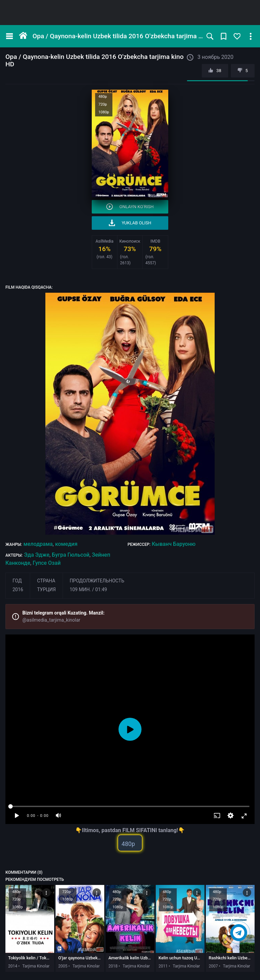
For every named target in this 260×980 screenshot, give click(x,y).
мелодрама (38, 544)
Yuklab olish (130, 223)
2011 (163, 966)
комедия (66, 544)
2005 (63, 966)
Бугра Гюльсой (71, 555)
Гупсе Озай (47, 563)
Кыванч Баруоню (174, 544)
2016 (18, 589)
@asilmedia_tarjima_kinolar (51, 620)
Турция (46, 589)
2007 (213, 966)
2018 (113, 966)
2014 (13, 966)
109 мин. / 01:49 (89, 589)
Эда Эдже (37, 555)
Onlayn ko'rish (130, 207)
